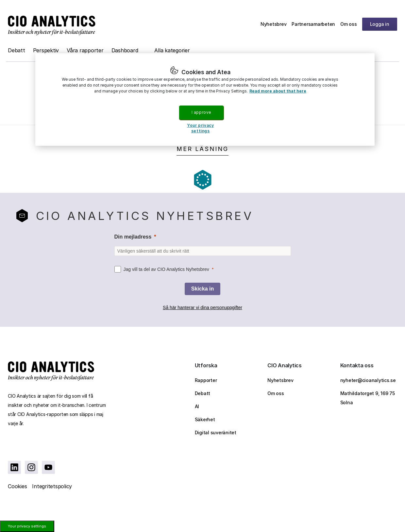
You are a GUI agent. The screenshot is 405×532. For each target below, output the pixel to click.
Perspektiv (46, 50)
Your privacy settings (27, 526)
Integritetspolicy (52, 486)
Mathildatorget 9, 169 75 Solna (368, 398)
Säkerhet (205, 419)
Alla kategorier (172, 50)
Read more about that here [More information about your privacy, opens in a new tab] (278, 91)
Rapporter (206, 380)
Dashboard (125, 50)
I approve (201, 112)
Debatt (17, 50)
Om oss (349, 24)
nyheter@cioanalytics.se (368, 380)
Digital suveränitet (216, 432)
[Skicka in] (203, 289)
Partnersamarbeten (313, 24)
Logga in (380, 24)
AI (197, 406)
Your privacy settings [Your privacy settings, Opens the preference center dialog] (200, 128)
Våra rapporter (85, 50)
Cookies (17, 486)
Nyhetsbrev (274, 24)
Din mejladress (133, 237)
